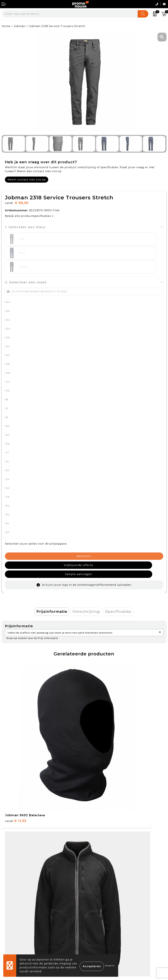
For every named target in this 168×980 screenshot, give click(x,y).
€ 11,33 (16, 728)
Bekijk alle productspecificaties (29, 216)
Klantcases (93, 878)
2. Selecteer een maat (26, 268)
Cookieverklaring (98, 919)
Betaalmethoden (14, 919)
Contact (7, 912)
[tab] (52, 589)
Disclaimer (93, 935)
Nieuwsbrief (94, 863)
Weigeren (110, 965)
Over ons (92, 856)
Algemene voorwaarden (103, 912)
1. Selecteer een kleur (25, 227)
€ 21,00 (99, 826)
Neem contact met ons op (27, 180)
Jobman (20, 26)
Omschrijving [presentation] (86, 589)
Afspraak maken (97, 871)
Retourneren (11, 927)
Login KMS (9, 942)
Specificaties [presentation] (118, 589)
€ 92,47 (99, 728)
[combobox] (70, 14)
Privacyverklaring (99, 927)
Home (6, 26)
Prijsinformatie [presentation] (52, 589)
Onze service (11, 935)
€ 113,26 (17, 826)
